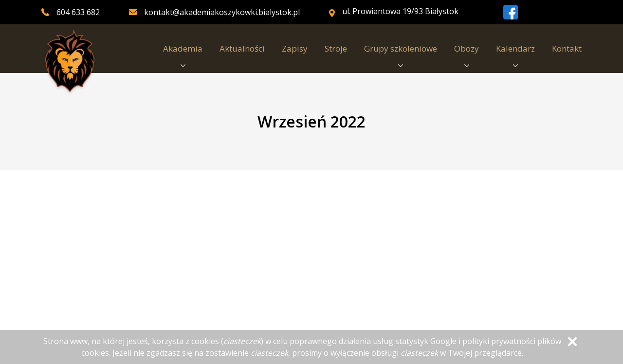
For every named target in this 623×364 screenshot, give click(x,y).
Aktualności (242, 48)
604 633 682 (78, 12)
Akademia (183, 55)
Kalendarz (515, 55)
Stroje (336, 48)
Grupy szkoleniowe (401, 55)
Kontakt (567, 48)
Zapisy (295, 48)
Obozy (467, 55)
